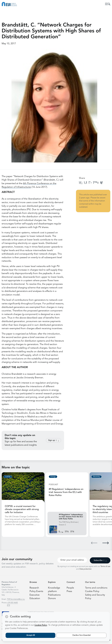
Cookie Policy (92, 591)
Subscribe (100, 560)
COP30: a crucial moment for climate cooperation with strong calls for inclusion (22, 509)
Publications (54, 595)
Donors (52, 598)
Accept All (31, 635)
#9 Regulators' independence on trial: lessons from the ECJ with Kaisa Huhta (66, 492)
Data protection (86, 569)
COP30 (8, 477)
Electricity (96, 477)
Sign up (53, 440)
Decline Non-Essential (81, 635)
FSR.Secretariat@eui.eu (16, 599)
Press (69, 591)
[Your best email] (72, 560)
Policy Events (36, 591)
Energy (53, 477)
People (70, 588)
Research (34, 588)
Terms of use (105, 566)
